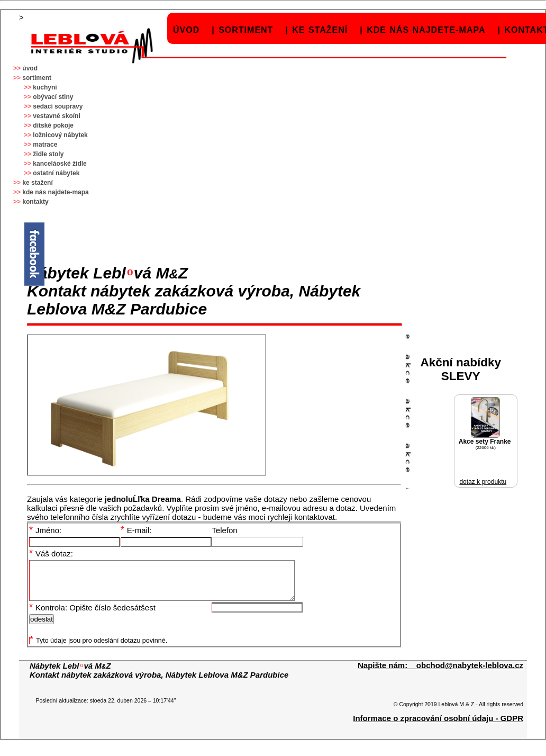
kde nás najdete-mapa (426, 30)
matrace (45, 145)
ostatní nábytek (56, 173)
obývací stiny (53, 97)
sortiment (246, 30)
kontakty (35, 202)
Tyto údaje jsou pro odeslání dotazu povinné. (98, 649)
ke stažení (320, 30)
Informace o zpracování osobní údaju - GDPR (438, 726)
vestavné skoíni (56, 116)
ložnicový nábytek (60, 135)
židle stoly (48, 154)
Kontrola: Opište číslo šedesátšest (92, 615)
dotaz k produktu (483, 482)
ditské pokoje (53, 125)
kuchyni (45, 87)
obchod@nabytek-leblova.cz (470, 673)
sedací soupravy (58, 106)
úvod (186, 30)
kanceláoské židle (60, 164)
